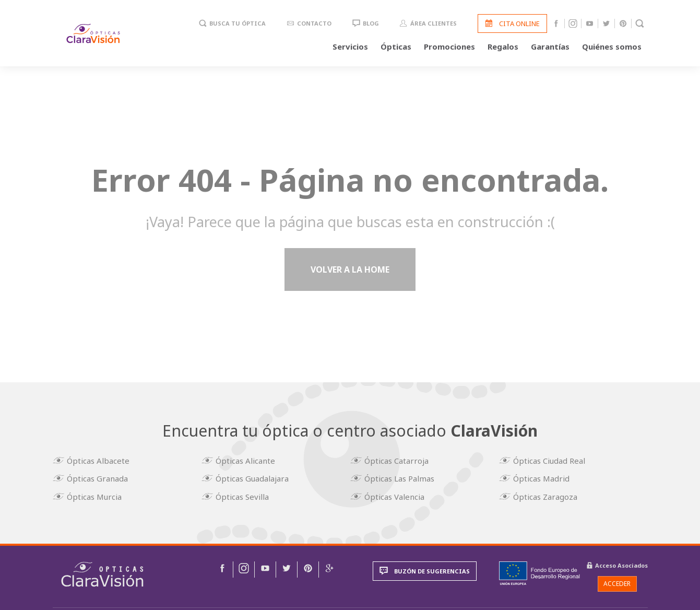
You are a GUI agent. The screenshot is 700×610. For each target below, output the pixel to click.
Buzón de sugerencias (432, 568)
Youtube (590, 25)
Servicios (350, 48)
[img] (102, 571)
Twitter (606, 25)
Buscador (640, 25)
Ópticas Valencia (399, 494)
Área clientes (434, 25)
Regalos (503, 48)
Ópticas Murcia (98, 494)
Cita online (519, 25)
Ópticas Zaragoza (549, 494)
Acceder (617, 580)
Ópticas (396, 48)
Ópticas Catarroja (401, 462)
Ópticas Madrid (545, 478)
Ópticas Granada (102, 478)
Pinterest (623, 25)
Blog (371, 25)
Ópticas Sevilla (246, 494)
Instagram (573, 25)
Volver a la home (350, 274)
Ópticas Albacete (102, 462)
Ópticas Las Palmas (404, 478)
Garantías (550, 48)
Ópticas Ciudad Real (553, 462)
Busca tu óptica (238, 25)
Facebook (556, 25)
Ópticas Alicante (250, 462)
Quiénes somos (612, 48)
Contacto (314, 25)
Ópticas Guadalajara (256, 478)
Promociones (449, 48)
